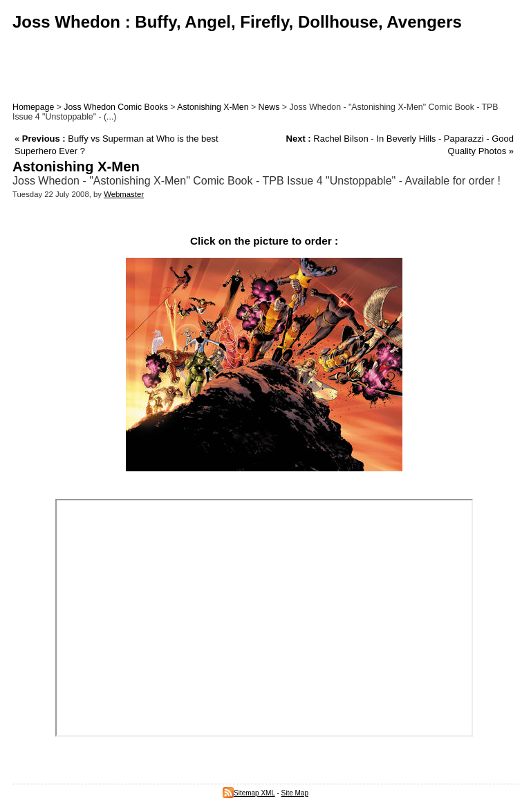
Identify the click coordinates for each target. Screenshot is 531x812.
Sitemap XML (249, 793)
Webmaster (124, 194)
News (269, 107)
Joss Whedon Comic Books (116, 107)
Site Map (295, 793)
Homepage (33, 107)
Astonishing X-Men (213, 107)
